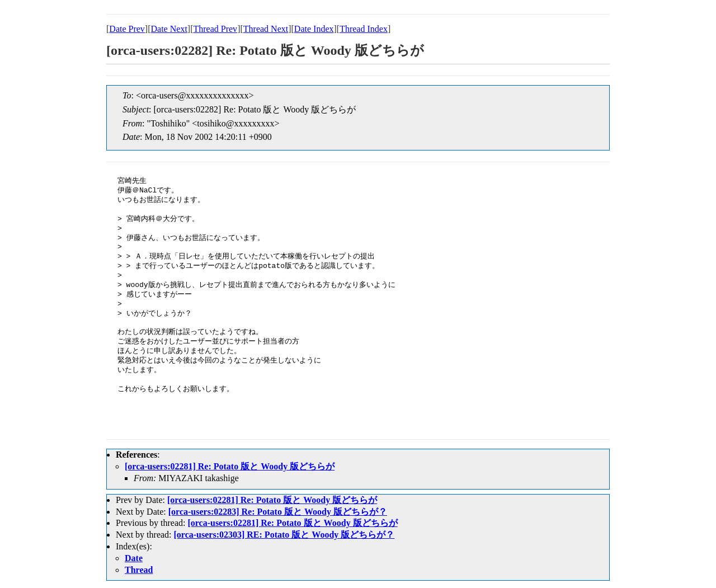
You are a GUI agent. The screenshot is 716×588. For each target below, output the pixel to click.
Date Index (314, 29)
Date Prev (127, 29)
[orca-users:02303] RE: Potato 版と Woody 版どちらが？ (284, 535)
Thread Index (364, 29)
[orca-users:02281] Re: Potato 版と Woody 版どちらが (230, 466)
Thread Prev (215, 29)
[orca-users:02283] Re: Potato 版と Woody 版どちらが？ (278, 512)
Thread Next (266, 29)
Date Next (169, 29)
